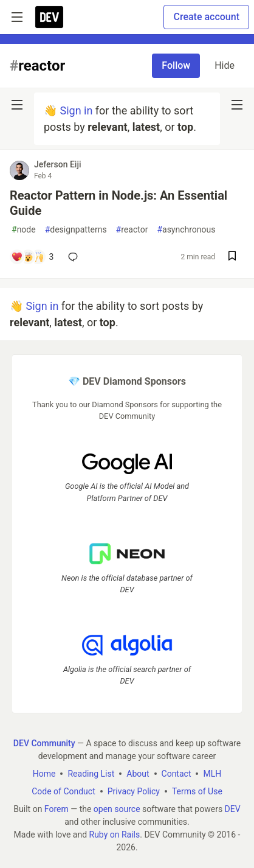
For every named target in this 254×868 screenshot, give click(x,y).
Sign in (76, 110)
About (138, 773)
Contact (177, 773)
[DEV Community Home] (49, 17)
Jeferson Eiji (58, 164)
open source (117, 808)
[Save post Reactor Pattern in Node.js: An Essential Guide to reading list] (232, 257)
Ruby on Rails (115, 834)
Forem (57, 808)
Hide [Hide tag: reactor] (225, 65)
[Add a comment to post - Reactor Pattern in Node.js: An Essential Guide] (32, 257)
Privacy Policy (134, 791)
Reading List (91, 773)
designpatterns (76, 230)
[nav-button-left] (17, 105)
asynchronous (186, 230)
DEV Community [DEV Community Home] (44, 743)
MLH (212, 773)
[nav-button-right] (237, 105)
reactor (132, 230)
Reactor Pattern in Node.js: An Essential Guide (118, 203)
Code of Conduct (63, 791)
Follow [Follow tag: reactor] (176, 65)
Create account (206, 17)
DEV (233, 808)
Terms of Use (197, 791)
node (24, 230)
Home (44, 773)
